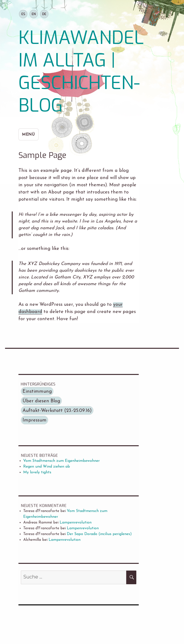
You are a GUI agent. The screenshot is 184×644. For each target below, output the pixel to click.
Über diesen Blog (41, 401)
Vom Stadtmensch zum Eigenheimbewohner (61, 461)
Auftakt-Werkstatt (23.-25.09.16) (57, 411)
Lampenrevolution (76, 523)
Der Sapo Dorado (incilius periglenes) (99, 534)
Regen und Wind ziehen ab (47, 467)
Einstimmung (37, 391)
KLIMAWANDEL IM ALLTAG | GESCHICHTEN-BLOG (81, 72)
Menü (29, 135)
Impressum (34, 420)
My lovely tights (37, 472)
